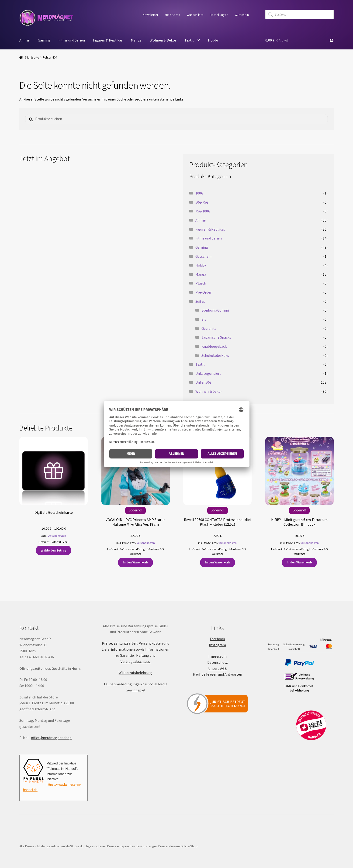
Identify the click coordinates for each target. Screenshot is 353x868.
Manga (136, 40)
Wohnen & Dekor (163, 40)
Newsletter (151, 15)
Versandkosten (57, 536)
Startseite (32, 57)
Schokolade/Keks (215, 355)
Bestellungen (219, 15)
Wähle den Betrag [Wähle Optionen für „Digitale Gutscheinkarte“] (54, 550)
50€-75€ (202, 202)
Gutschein (242, 15)
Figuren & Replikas (108, 40)
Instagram (217, 645)
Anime (24, 40)
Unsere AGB (218, 668)
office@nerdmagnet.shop (51, 738)
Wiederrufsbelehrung (136, 673)
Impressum (218, 656)
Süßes (200, 301)
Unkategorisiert (208, 373)
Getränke (209, 328)
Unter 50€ (203, 382)
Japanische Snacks (216, 337)
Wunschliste (195, 15)
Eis (204, 319)
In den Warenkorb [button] (135, 562)
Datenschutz (218, 662)
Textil (189, 40)
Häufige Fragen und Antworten (217, 674)
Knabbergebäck (214, 346)
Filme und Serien (72, 40)
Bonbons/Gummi (215, 310)
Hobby (213, 40)
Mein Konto (172, 15)
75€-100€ (203, 211)
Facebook (217, 639)
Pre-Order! (204, 292)
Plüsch (201, 283)
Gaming (44, 40)
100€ (199, 193)
